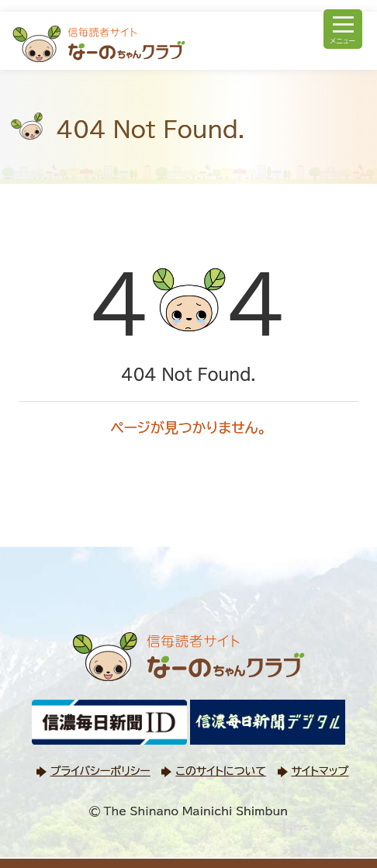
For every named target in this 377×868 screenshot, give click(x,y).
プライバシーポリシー (100, 771)
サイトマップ (320, 771)
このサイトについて (220, 771)
